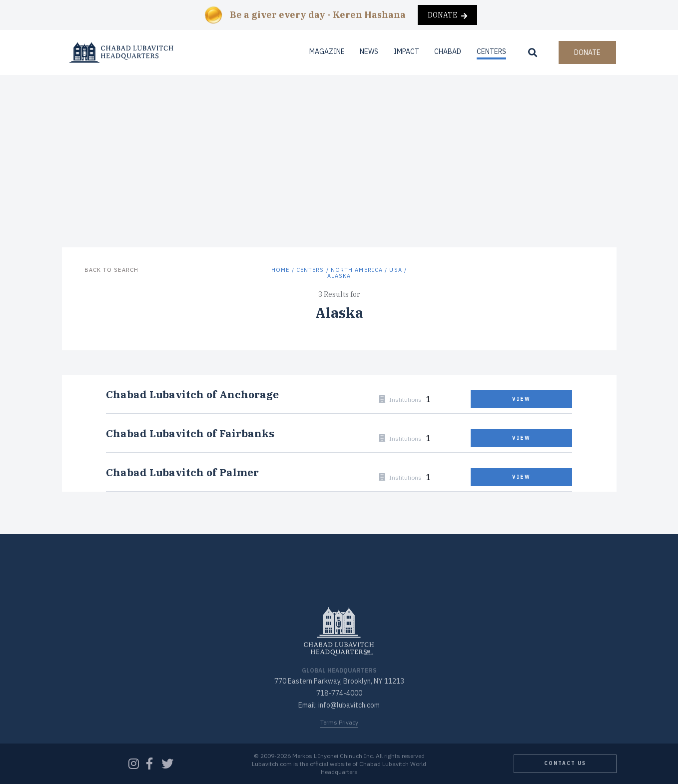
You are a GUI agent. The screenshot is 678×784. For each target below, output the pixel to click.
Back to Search (111, 270)
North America (357, 270)
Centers (491, 51)
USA (395, 270)
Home (280, 270)
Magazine (327, 51)
